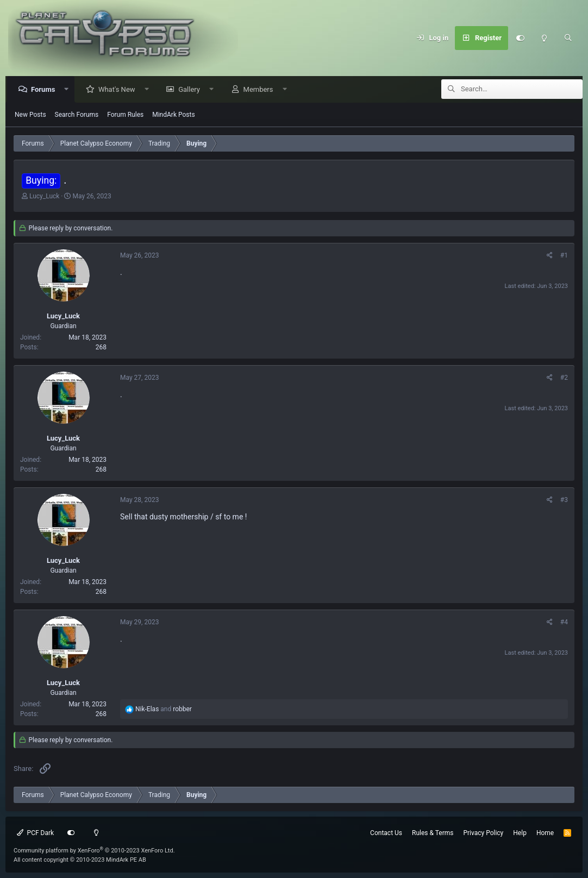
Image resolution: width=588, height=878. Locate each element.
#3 (564, 500)
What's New (120, 90)
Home (545, 833)
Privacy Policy (483, 833)
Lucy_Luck (44, 197)
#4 (564, 623)
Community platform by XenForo (94, 851)
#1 (564, 256)
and (164, 710)
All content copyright (80, 860)
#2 (564, 378)
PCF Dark (35, 833)
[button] (69, 90)
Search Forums (77, 115)
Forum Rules (125, 115)
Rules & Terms (433, 833)
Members (261, 90)
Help (520, 833)
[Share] (550, 256)
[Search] (568, 38)
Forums (46, 90)
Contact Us (386, 833)
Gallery (192, 90)
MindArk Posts (173, 115)
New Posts (30, 115)
